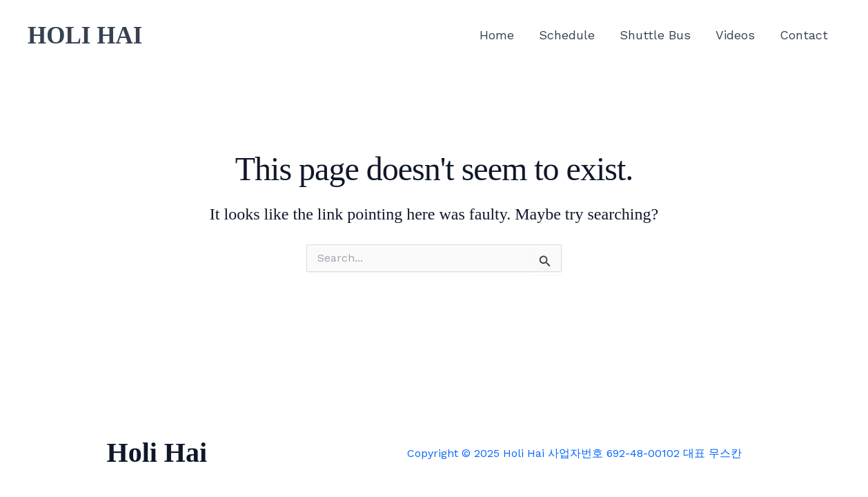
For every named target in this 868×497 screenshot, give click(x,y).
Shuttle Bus (655, 35)
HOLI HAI (85, 36)
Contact (804, 35)
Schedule (567, 35)
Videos (735, 35)
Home (497, 35)
